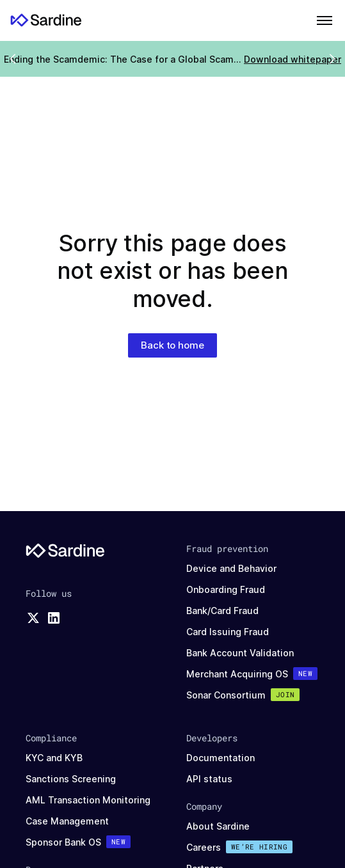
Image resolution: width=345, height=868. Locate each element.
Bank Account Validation (240, 653)
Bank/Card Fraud (222, 611)
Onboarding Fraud (226, 589)
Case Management (67, 821)
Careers (204, 847)
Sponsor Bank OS (63, 842)
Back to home (172, 345)
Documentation (221, 758)
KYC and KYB (54, 758)
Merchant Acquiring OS (237, 674)
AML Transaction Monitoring (88, 800)
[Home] (46, 20)
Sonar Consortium (226, 695)
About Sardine (218, 826)
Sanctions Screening (71, 779)
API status (209, 779)
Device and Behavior (231, 568)
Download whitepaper (293, 59)
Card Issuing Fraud (228, 632)
